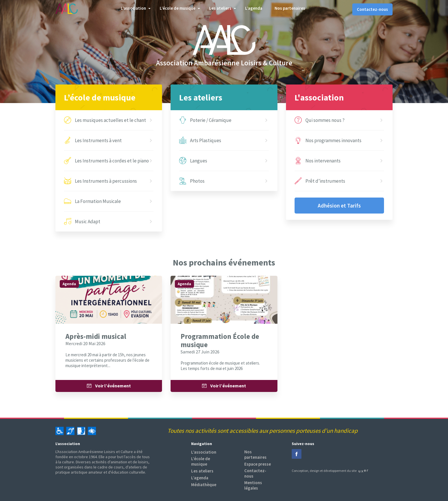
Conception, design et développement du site (330, 471)
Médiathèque (204, 485)
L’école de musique (178, 8)
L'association (319, 97)
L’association (133, 8)
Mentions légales (253, 485)
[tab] (224, 9)
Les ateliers (220, 8)
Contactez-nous (372, 9)
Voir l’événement (109, 386)
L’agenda (254, 8)
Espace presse (258, 464)
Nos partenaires (290, 8)
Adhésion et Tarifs (339, 206)
